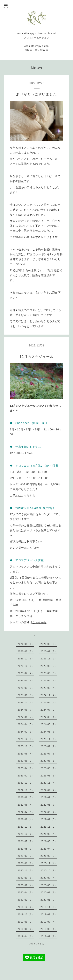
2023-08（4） (26, 754)
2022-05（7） (49, 805)
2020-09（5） (26, 878)
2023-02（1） (26, 776)
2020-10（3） (49, 871)
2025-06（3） (49, 673)
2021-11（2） (49, 827)
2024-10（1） (26, 703)
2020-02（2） (26, 900)
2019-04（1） (26, 936)
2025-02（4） (49, 688)
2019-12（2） (26, 907)
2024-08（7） (26, 710)
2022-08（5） (26, 797)
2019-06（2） (26, 929)
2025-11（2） (49, 659)
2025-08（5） (49, 666)
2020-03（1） (49, 893)
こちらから (28, 496)
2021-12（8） (26, 827)
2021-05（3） (26, 849)
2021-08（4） (49, 834)
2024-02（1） (26, 732)
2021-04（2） (49, 849)
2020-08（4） (49, 878)
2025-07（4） (26, 673)
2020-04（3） (26, 893)
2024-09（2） (49, 703)
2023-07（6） (49, 754)
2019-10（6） (26, 914)
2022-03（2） (49, 812)
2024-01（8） (49, 732)
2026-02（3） (26, 651)
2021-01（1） (26, 863)
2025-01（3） (26, 695)
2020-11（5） (26, 871)
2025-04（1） (49, 681)
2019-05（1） (49, 929)
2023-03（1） (49, 768)
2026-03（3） (49, 644)
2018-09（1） (49, 936)
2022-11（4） (49, 783)
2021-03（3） (26, 856)
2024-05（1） (49, 717)
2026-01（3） (49, 651)
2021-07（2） (26, 841)
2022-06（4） (26, 805)
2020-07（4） (26, 885)
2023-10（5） (26, 746)
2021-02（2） (49, 856)
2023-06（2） (26, 761)
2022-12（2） (26, 783)
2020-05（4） (49, 885)
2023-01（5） (49, 776)
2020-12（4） (49, 863)
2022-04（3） (26, 812)
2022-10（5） (26, 790)
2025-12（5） (26, 659)
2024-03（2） (49, 724)
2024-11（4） (49, 695)
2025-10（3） (26, 666)
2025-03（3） (26, 688)
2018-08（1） (37, 944)
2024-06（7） (26, 717)
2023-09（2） (49, 746)
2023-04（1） (26, 768)
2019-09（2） (49, 914)
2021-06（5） (49, 841)
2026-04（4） (26, 644)
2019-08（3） (26, 922)
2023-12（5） (26, 739)
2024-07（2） (49, 710)
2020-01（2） (49, 900)
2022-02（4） (26, 819)
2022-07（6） (49, 797)
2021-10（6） (26, 834)
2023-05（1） (49, 761)
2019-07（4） (49, 922)
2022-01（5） (49, 819)
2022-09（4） (49, 790)
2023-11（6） (49, 739)
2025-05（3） (26, 681)
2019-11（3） (49, 907)
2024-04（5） (26, 724)
